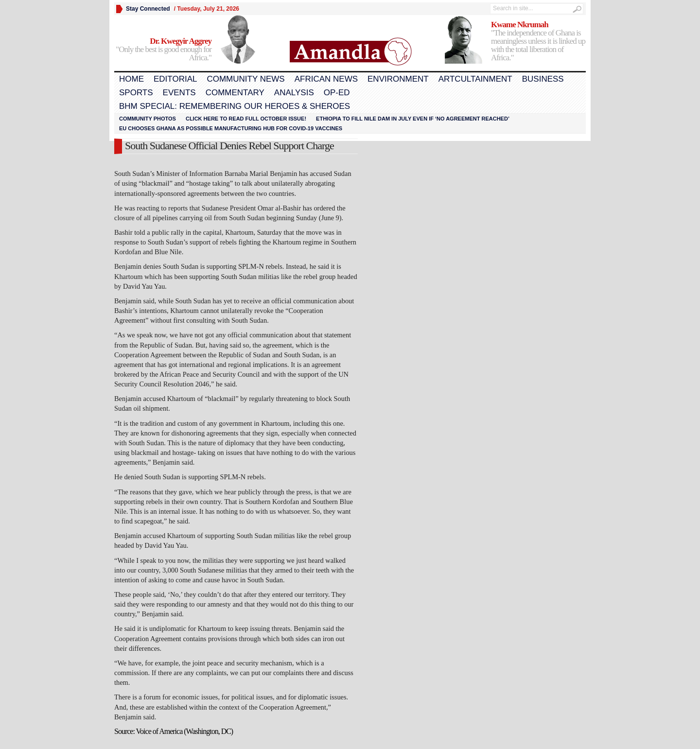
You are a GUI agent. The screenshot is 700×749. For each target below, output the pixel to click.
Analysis (294, 93)
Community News (245, 79)
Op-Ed (337, 93)
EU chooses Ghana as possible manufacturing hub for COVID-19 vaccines (231, 128)
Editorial (175, 79)
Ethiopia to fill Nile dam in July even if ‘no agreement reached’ (413, 119)
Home (131, 79)
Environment (398, 79)
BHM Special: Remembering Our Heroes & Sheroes (235, 106)
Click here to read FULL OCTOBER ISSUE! (246, 119)
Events (179, 93)
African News (326, 79)
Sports (136, 93)
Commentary (235, 93)
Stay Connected (148, 9)
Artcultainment (475, 79)
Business (543, 79)
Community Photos (148, 119)
